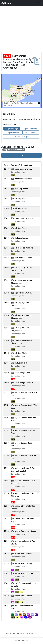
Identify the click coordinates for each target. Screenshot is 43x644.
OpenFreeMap (15, 103)
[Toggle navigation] (38, 3)
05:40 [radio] (21, 155)
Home (9, 633)
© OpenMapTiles (25, 103)
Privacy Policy (31, 633)
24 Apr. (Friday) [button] (31, 133)
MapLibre (6, 103)
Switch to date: (10, 125)
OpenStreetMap (8, 105)
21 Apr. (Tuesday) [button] (12, 129)
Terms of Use (18, 633)
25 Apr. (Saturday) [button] (21, 137)
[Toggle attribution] (39, 103)
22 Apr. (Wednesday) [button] (30, 129)
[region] (21, 91)
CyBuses (6, 3)
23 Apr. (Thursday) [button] (13, 133)
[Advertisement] (21, 28)
